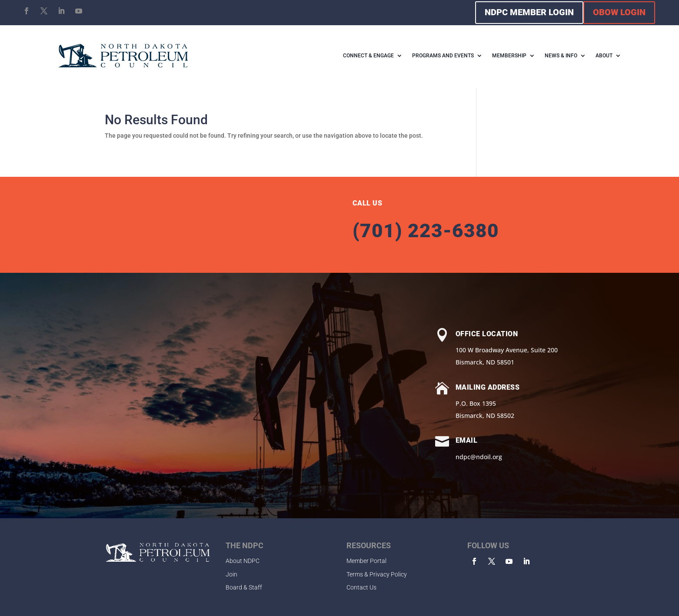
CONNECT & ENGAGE (368, 56)
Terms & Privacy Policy (377, 574)
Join (231, 574)
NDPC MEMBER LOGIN (529, 12)
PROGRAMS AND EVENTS (443, 56)
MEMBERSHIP (509, 56)
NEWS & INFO (561, 56)
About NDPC (243, 561)
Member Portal (366, 561)
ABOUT (604, 56)
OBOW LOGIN (619, 12)
